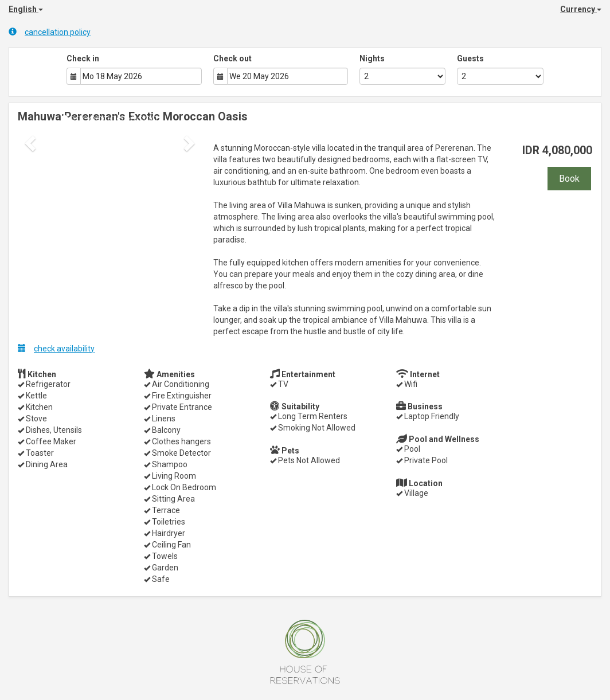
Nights (372, 58)
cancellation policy (50, 32)
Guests (470, 58)
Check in (83, 58)
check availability (56, 348)
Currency (581, 9)
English (26, 9)
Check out (232, 58)
